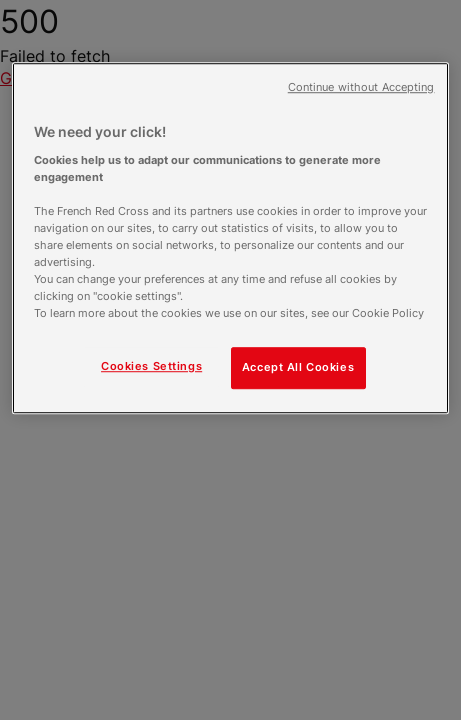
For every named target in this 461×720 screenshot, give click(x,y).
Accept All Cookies (298, 367)
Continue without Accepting (361, 87)
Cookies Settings (151, 366)
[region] (231, 238)
